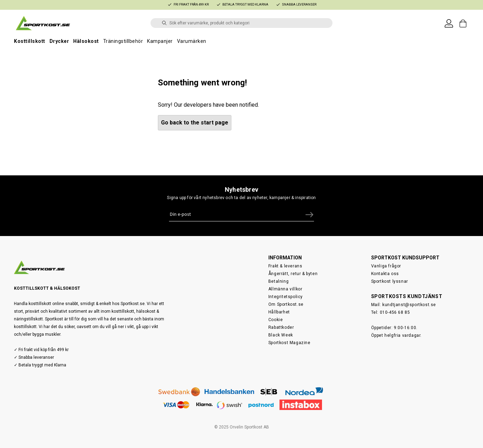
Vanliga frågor (386, 266)
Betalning (278, 281)
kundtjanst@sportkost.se (409, 305)
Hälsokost (86, 41)
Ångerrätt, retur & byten (293, 274)
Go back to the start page (195, 123)
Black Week (281, 335)
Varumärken (192, 41)
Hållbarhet (279, 312)
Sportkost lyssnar (390, 281)
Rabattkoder (281, 327)
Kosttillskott (30, 41)
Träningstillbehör (123, 41)
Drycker (59, 41)
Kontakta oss (385, 274)
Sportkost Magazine (289, 343)
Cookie (276, 320)
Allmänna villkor (285, 289)
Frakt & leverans (285, 266)
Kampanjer (160, 41)
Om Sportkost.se (286, 304)
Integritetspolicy (286, 297)
